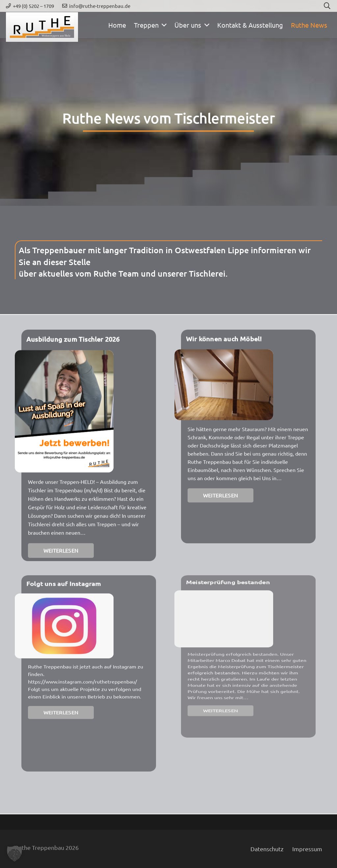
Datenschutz (267, 849)
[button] (163, 25)
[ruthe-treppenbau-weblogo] (42, 27)
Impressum (307, 849)
